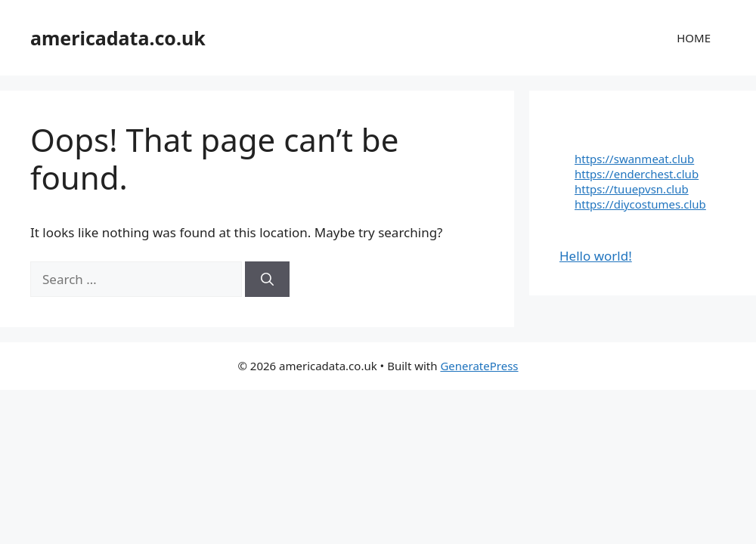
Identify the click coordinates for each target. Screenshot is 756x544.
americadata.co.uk (118, 38)
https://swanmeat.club (634, 159)
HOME (694, 38)
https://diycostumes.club (640, 204)
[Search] (267, 280)
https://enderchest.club (637, 174)
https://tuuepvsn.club (632, 189)
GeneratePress (479, 366)
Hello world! (596, 256)
